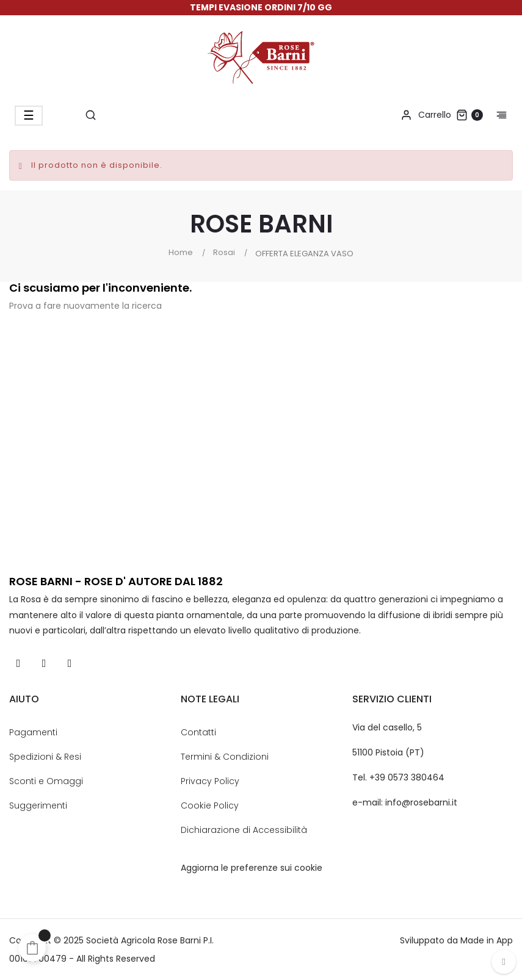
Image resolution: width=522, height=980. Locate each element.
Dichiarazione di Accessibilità (244, 830)
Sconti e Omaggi (46, 781)
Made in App (487, 940)
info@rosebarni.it (421, 802)
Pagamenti (33, 732)
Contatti (198, 732)
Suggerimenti (38, 805)
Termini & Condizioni (225, 757)
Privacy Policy (210, 781)
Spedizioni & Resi (45, 757)
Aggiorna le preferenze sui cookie (252, 868)
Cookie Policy (210, 805)
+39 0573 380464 (407, 777)
